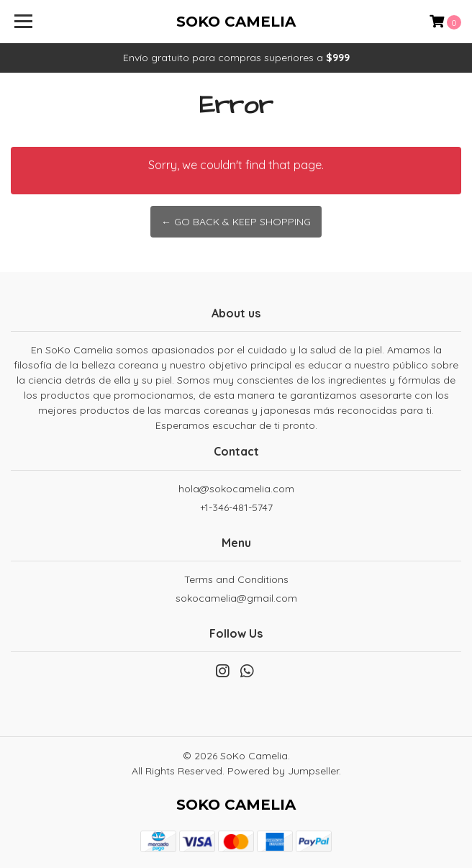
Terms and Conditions (236, 579)
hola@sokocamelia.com (236, 489)
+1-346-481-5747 (236, 507)
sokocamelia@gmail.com (236, 598)
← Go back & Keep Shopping (236, 222)
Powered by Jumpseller (283, 771)
